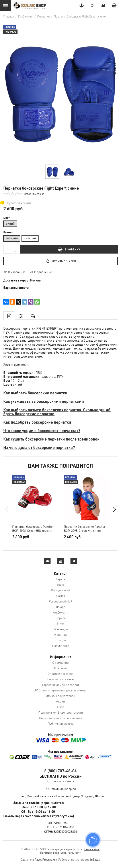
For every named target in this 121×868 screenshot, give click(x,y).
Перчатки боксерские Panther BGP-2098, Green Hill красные (33, 528)
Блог (60, 707)
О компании (60, 662)
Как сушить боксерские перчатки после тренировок (51, 439)
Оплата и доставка (60, 673)
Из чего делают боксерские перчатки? (39, 447)
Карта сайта (92, 849)
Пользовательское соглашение (61, 718)
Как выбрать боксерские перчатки (35, 393)
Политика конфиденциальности (61, 712)
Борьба (61, 618)
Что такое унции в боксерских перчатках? (42, 430)
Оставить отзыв (34, 194)
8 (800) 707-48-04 (60, 771)
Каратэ (61, 579)
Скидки (61, 640)
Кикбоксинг (61, 612)
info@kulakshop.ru (63, 789)
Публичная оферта (61, 723)
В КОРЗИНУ (69, 249)
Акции (60, 701)
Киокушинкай (61, 590)
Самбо (61, 596)
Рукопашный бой (60, 601)
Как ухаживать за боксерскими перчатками (44, 401)
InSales (95, 859)
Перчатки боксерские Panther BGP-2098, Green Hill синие (85, 528)
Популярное (61, 646)
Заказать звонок (63, 781)
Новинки (60, 634)
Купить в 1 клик (60, 261)
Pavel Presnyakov (46, 859)
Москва (35, 280)
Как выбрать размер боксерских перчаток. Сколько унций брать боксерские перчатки (57, 412)
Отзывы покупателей (60, 696)
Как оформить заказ (61, 679)
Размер (8, 232)
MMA (61, 623)
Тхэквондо (61, 629)
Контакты (61, 668)
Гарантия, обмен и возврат (61, 685)
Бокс (60, 585)
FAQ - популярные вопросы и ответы (61, 690)
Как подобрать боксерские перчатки (37, 422)
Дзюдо (60, 607)
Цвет (7, 218)
